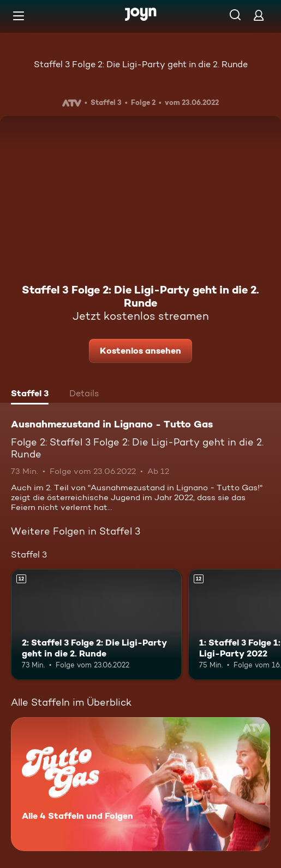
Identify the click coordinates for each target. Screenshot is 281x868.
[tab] (30, 395)
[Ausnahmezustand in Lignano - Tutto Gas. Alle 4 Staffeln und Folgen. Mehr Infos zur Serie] (140, 784)
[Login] (259, 15)
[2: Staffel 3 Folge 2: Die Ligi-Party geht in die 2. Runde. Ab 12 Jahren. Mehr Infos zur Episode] (96, 624)
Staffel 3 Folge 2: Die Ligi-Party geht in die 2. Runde (141, 64)
